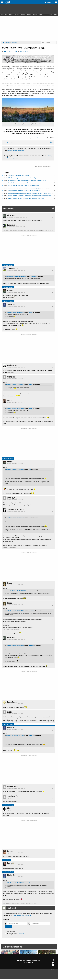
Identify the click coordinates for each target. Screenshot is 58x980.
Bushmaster (11, 225)
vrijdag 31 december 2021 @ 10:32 (15, 735)
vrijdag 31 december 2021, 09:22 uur (16, 402)
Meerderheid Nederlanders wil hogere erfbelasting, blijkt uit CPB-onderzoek (29, 188)
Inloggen (48, 2)
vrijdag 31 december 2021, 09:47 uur (16, 500)
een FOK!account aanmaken (23, 915)
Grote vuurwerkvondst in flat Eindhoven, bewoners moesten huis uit (27, 180)
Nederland (14, 43)
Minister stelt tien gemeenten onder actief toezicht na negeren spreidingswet (29, 196)
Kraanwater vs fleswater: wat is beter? (19, 175)
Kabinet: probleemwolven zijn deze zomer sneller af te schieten (26, 198)
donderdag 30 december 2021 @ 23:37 (16, 591)
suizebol (10, 712)
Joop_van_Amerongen (15, 509)
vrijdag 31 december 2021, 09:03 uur (16, 379)
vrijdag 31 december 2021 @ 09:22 (15, 470)
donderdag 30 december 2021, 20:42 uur (17, 217)
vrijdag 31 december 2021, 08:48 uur (16, 270)
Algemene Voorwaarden (23, 960)
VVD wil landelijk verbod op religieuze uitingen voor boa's (24, 186)
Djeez (9, 808)
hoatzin (10, 583)
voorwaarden (21, 934)
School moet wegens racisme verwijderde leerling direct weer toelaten (28, 178)
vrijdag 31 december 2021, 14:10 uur (16, 877)
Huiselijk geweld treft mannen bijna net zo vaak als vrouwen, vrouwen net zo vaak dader (33, 193)
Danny (9, 863)
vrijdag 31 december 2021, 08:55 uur (16, 306)
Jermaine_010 (12, 796)
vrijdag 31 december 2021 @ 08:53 (15, 312)
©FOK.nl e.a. (54, 970)
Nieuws (11, 15)
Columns (17, 15)
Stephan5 (10, 304)
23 (52, 142)
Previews (29, 15)
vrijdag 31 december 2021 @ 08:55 (15, 645)
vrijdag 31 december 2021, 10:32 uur (16, 605)
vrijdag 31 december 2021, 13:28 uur (16, 853)
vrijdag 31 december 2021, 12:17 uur (16, 788)
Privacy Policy (36, 960)
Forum (50, 15)
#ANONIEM (11, 498)
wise (9, 400)
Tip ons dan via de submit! (15, 150)
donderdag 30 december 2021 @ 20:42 (16, 276)
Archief (41, 15)
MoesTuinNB (12, 786)
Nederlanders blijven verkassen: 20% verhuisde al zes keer (25, 183)
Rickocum (11, 215)
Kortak (9, 851)
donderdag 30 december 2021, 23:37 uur (17, 227)
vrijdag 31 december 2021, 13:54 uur (16, 865)
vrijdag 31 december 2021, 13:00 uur (16, 798)
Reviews (23, 15)
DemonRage (12, 702)
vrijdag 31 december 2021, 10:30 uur (16, 585)
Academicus (11, 365)
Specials (35, 15)
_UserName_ (12, 268)
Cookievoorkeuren (28, 962)
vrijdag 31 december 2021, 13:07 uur (16, 810)
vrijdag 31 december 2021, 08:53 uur (16, 292)
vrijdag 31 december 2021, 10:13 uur (16, 511)
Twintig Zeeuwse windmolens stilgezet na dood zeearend (24, 191)
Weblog (55, 15)
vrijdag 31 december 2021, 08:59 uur (16, 367)
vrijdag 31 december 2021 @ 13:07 (15, 883)
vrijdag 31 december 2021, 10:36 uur (16, 704)
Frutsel (10, 290)
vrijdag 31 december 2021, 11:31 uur (16, 714)
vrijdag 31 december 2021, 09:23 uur (16, 464)
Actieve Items (4, 15)
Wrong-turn (11, 377)
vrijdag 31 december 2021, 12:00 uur (16, 729)
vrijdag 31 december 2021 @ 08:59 (15, 611)
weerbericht (35, 138)
